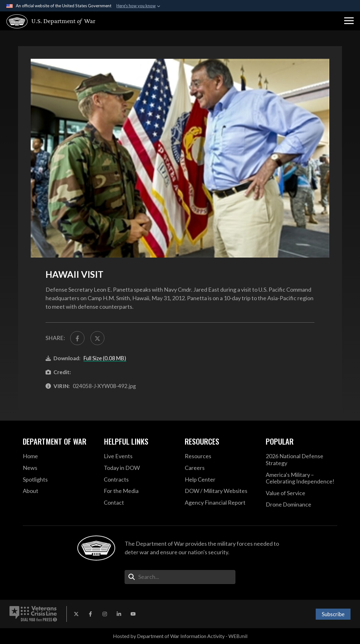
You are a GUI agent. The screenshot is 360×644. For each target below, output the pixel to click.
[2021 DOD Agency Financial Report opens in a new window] (220, 503)
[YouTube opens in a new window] (133, 614)
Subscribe (333, 614)
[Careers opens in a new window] (220, 468)
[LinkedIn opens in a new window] (119, 614)
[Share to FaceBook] (77, 338)
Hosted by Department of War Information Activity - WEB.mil (180, 636)
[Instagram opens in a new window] (105, 614)
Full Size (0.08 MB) (105, 358)
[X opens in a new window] (76, 614)
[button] (349, 21)
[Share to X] (98, 338)
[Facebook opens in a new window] (90, 614)
